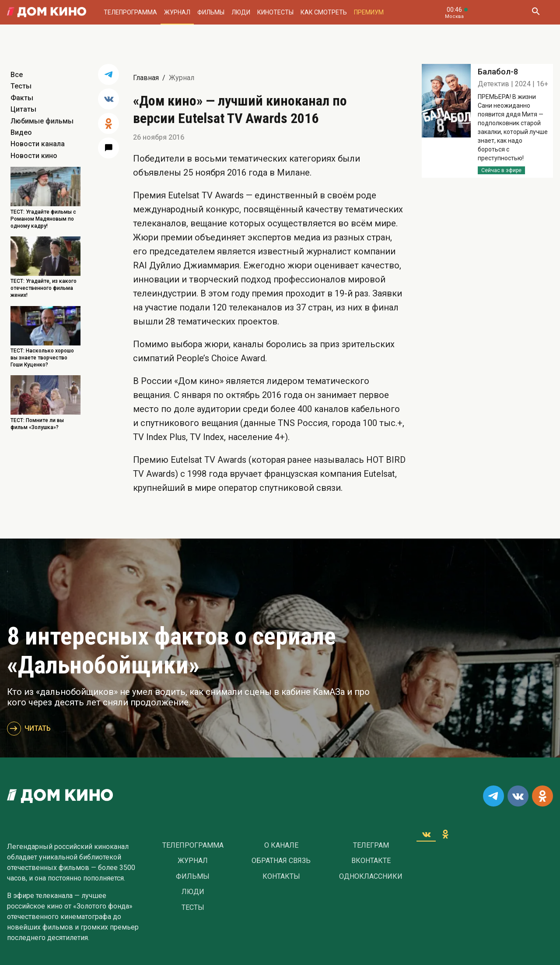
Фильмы (211, 12)
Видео (21, 132)
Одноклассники (371, 877)
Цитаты (23, 109)
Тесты (21, 86)
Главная (146, 78)
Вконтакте (371, 861)
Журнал (177, 12)
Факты (22, 98)
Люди (241, 12)
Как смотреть (324, 12)
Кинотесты (275, 12)
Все (17, 75)
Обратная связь (281, 861)
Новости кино (34, 156)
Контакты (281, 877)
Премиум (369, 12)
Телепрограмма (130, 12)
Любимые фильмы (42, 121)
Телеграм (371, 845)
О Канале (281, 845)
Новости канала (38, 144)
